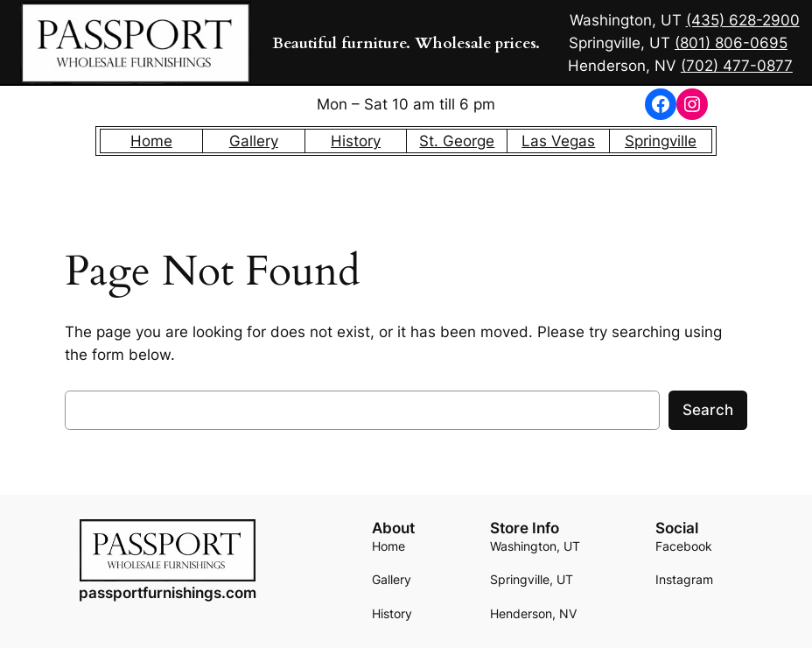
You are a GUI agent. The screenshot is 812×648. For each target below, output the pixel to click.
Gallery (254, 141)
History (356, 141)
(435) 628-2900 (743, 20)
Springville (661, 141)
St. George (457, 141)
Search (708, 410)
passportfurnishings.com (168, 593)
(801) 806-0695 (731, 43)
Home (151, 141)
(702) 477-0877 (737, 66)
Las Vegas (558, 141)
